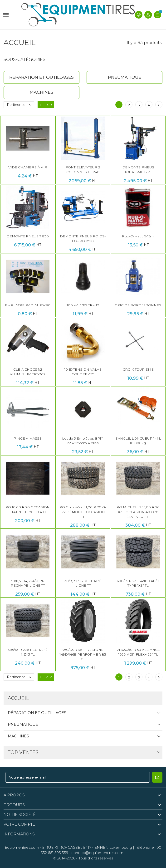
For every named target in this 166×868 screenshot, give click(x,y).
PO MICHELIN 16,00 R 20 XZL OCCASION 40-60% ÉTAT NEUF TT (138, 512)
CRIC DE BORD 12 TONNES (138, 305)
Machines (18, 736)
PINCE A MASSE (28, 438)
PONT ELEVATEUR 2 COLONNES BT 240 (83, 170)
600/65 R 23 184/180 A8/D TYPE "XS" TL (138, 583)
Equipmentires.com (22, 847)
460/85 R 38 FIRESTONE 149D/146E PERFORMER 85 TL (83, 654)
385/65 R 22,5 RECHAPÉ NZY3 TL (28, 652)
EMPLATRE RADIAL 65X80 (28, 305)
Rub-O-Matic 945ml (138, 236)
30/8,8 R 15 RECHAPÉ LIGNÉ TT (83, 583)
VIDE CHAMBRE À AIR (28, 167)
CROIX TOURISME (138, 369)
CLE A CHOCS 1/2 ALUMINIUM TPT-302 (28, 372)
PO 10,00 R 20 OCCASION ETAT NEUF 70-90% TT (28, 510)
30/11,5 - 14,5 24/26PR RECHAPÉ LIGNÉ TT (28, 583)
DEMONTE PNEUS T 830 (28, 236)
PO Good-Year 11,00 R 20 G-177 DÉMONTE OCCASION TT (83, 512)
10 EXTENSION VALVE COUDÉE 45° (83, 372)
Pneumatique (23, 724)
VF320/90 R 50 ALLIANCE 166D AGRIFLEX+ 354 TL (138, 652)
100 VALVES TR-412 (83, 305)
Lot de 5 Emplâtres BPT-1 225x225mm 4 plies (83, 441)
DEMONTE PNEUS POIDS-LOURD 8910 (83, 239)
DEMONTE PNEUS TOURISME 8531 (138, 170)
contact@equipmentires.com (97, 853)
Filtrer (46, 105)
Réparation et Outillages (37, 713)
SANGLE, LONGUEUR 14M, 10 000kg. (138, 441)
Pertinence (20, 105)
